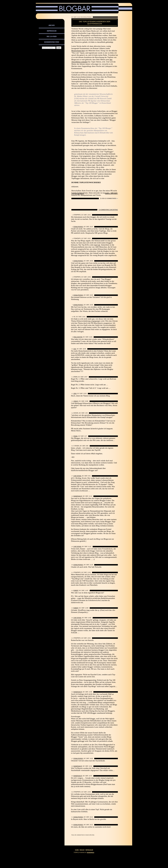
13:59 (90, 692)
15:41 (89, 215)
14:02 (91, 759)
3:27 (86, 436)
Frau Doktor (78, 337)
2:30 (86, 413)
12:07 (87, 591)
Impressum (52, 31)
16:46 (91, 337)
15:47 (91, 227)
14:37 (90, 776)
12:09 (87, 608)
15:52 (89, 238)
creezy (76, 401)
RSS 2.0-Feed (52, 36)
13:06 (90, 618)
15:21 (91, 817)
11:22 (90, 547)
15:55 (89, 277)
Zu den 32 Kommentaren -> (109, 198)
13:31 (89, 638)
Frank (75, 436)
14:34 (90, 766)
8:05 (87, 446)
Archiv (52, 25)
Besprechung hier (78, 51)
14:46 (89, 792)
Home (77, 850)
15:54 (91, 261)
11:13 (90, 496)
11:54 (89, 572)
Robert (76, 591)
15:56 (91, 305)
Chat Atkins (77, 476)
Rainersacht (78, 496)
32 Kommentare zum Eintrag (108, 210)
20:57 (86, 377)
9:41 (89, 476)
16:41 (84, 317)
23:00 (87, 401)
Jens (75, 394)
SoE (75, 349)
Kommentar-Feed (52, 42)
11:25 (91, 565)
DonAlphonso (78, 227)
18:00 (84, 349)
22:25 (85, 394)
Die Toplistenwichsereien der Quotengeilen (95, 23)
